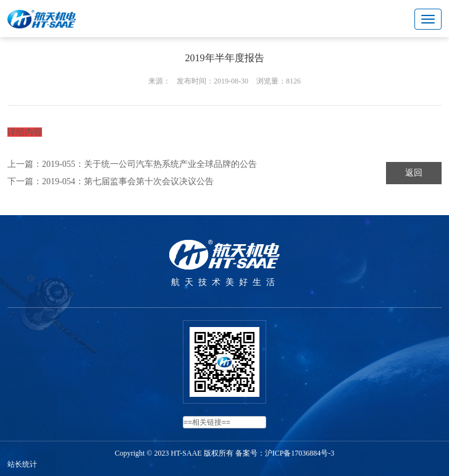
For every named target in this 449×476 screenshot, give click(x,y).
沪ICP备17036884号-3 (300, 453)
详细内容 (25, 134)
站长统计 (22, 464)
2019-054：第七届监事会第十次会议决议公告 (128, 181)
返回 (414, 173)
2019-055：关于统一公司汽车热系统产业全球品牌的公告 (149, 164)
